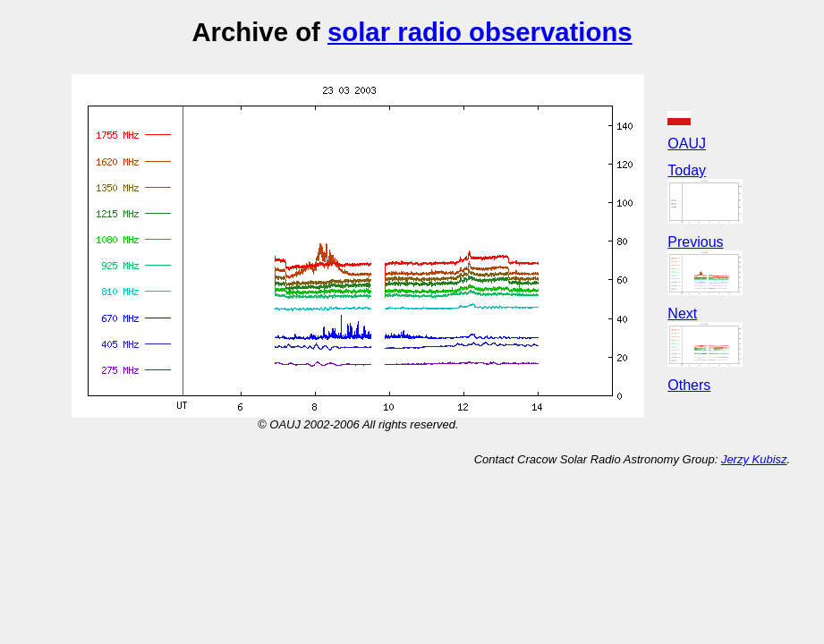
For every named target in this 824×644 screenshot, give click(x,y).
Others (689, 385)
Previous (695, 242)
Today (687, 170)
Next (682, 314)
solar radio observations (480, 32)
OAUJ (687, 144)
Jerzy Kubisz (754, 459)
